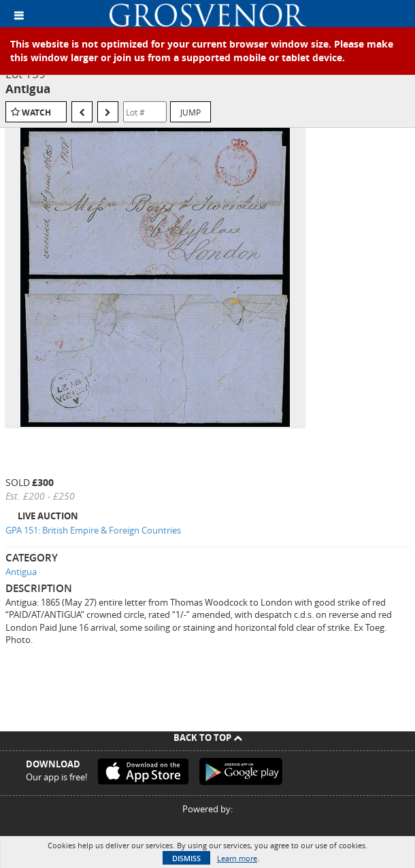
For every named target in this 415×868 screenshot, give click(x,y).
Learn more (237, 858)
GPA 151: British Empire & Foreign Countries (93, 530)
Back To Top (208, 737)
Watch (36, 112)
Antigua (21, 572)
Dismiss (186, 858)
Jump (190, 112)
